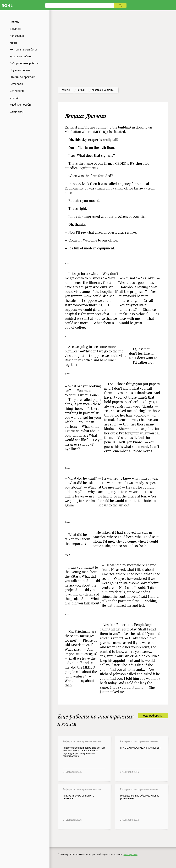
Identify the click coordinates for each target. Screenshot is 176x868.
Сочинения (17, 91)
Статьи (14, 98)
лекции (81, 90)
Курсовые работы (21, 56)
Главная (65, 90)
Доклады (15, 29)
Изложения (17, 36)
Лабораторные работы (24, 63)
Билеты (14, 22)
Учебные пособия (21, 105)
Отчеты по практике (22, 77)
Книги (13, 43)
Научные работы (20, 70)
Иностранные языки (103, 90)
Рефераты (16, 84)
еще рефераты (153, 716)
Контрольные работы (23, 50)
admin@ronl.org (131, 855)
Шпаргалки (17, 112)
